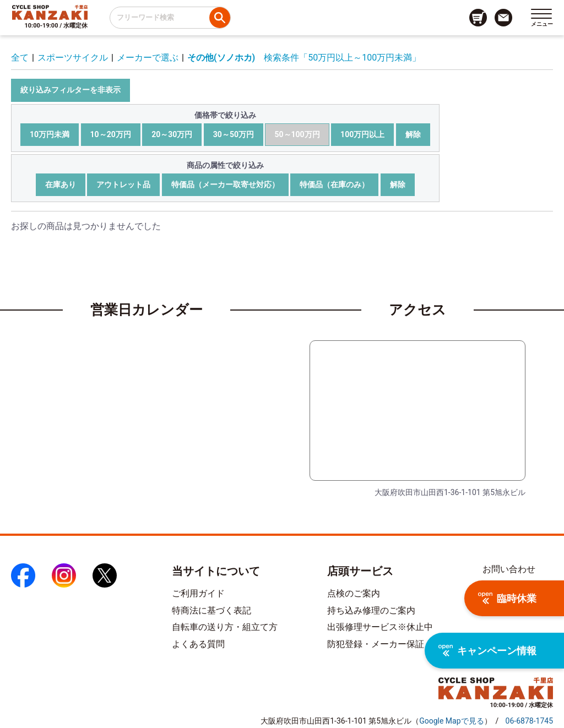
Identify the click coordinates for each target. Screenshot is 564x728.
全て (20, 58)
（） (451, 721)
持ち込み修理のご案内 (371, 610)
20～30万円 (172, 134)
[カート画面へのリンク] (478, 18)
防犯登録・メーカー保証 (376, 644)
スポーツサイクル (73, 58)
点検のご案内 (354, 593)
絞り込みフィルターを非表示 (70, 90)
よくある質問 (198, 644)
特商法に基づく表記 (211, 610)
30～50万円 (234, 134)
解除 (413, 134)
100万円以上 (362, 134)
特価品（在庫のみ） (334, 184)
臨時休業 (507, 598)
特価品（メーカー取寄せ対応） (225, 184)
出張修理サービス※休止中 (380, 627)
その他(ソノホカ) (221, 58)
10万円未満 (50, 134)
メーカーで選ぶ (148, 58)
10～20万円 (111, 134)
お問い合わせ (509, 569)
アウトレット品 (123, 184)
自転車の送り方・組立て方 (225, 627)
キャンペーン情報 (487, 651)
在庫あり (61, 184)
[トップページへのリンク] (50, 12)
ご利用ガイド (198, 593)
